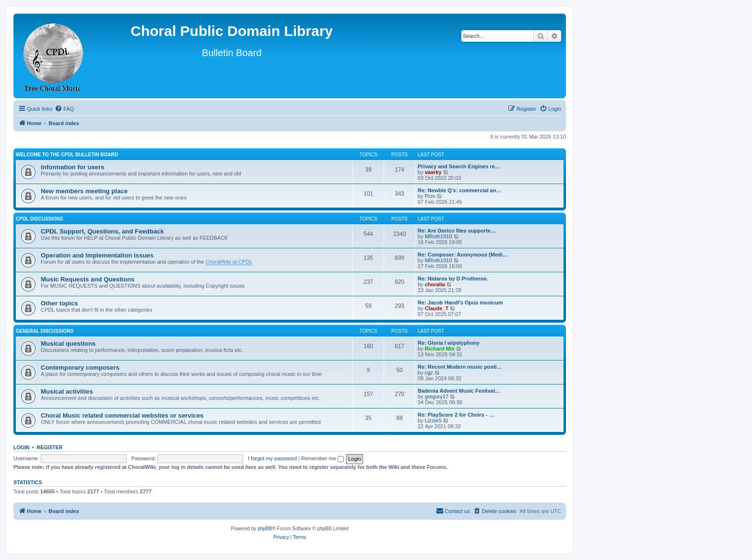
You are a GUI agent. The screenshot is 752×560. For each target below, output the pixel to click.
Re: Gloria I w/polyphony (449, 343)
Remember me (323, 458)
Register (50, 447)
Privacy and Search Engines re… (459, 166)
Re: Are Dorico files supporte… (457, 231)
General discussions (45, 331)
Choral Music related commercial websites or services (122, 415)
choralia (435, 284)
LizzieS (433, 420)
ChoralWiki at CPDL (229, 262)
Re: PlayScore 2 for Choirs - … (456, 415)
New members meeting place (84, 191)
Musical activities (67, 391)
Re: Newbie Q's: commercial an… (459, 190)
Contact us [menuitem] (453, 511)
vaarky (433, 172)
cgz (429, 373)
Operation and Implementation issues (97, 255)
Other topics (59, 303)
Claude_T (437, 308)
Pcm (430, 196)
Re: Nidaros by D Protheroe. (453, 279)
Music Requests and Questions (88, 279)
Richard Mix (440, 349)
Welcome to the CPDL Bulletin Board (67, 155)
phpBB (265, 529)
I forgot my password (272, 458)
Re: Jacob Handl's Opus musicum (460, 303)
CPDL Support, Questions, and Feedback (102, 231)
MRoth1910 (439, 236)
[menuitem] (64, 109)
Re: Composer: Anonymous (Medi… (463, 255)
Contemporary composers (80, 367)
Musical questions (68, 344)
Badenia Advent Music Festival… (459, 391)
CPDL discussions (40, 219)
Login (21, 447)
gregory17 (437, 397)
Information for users (73, 167)
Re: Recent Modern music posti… (460, 367)
